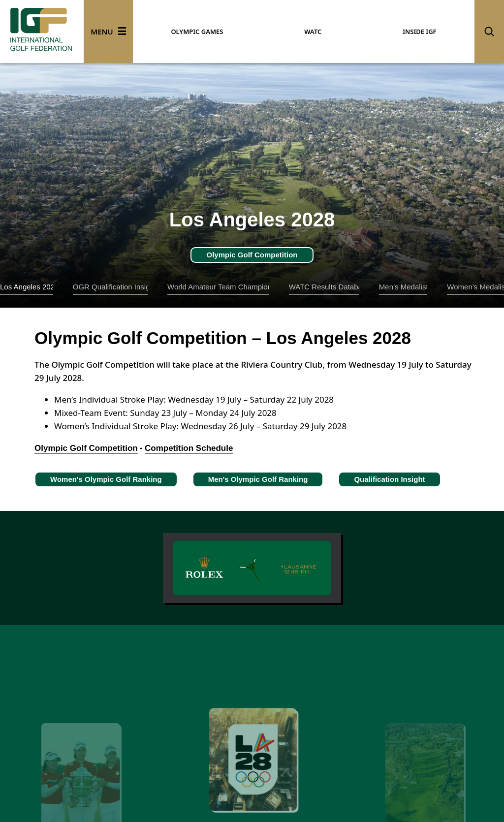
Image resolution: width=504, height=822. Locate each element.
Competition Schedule (189, 448)
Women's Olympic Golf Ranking (106, 479)
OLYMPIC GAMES (197, 32)
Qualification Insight (389, 479)
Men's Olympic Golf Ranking (258, 479)
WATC (313, 32)
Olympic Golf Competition (252, 255)
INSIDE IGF (419, 32)
